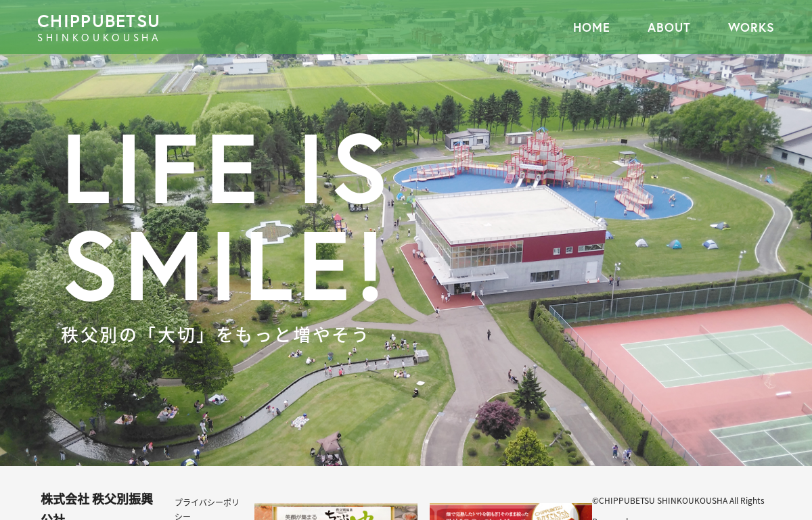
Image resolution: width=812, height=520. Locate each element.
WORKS (752, 27)
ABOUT (669, 27)
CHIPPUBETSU (222, 27)
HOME (592, 27)
